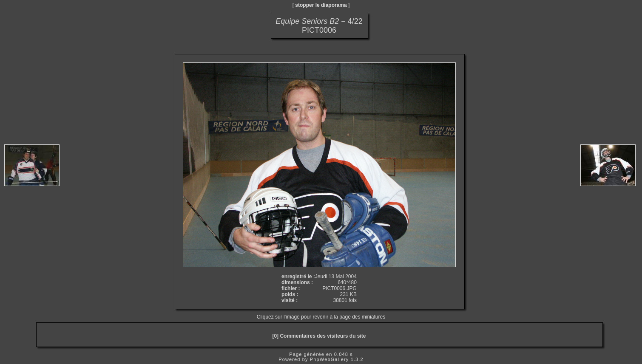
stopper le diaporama (321, 5)
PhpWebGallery (330, 359)
